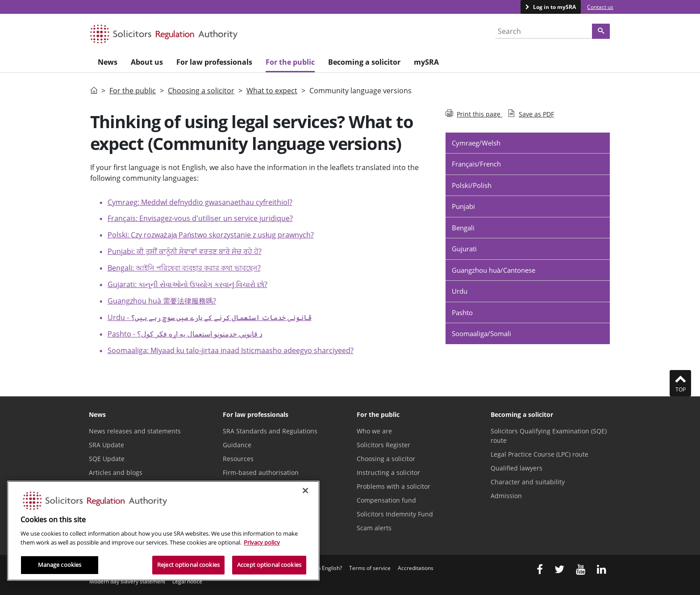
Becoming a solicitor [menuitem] (364, 62)
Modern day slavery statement (127, 581)
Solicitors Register (383, 445)
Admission (506, 496)
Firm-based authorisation (261, 472)
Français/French (476, 164)
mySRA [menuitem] (426, 62)
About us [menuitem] (147, 62)
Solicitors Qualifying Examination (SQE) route (549, 436)
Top (680, 383)
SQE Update (107, 459)
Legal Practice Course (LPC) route (540, 454)
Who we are (374, 431)
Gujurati (464, 249)
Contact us (600, 7)
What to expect (272, 91)
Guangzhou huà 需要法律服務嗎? (162, 301)
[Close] (305, 491)
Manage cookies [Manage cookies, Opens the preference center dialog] (60, 565)
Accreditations (416, 568)
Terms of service (370, 568)
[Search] (601, 31)
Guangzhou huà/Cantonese (494, 270)
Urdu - (210, 317)
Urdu (460, 291)
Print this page (474, 114)
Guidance (237, 445)
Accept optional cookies (269, 565)
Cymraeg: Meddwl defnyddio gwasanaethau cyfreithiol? (200, 202)
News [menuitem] (108, 62)
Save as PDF (531, 114)
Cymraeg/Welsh (476, 143)
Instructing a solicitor (388, 472)
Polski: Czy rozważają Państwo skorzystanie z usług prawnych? (211, 235)
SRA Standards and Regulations (270, 431)
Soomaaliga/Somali (481, 333)
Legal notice (187, 581)
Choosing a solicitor (201, 91)
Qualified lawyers (517, 468)
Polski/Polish (472, 185)
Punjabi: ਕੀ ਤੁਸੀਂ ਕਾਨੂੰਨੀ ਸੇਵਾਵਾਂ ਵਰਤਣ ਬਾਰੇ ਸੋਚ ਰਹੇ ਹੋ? (185, 251)
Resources (238, 459)
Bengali (463, 228)
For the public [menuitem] (290, 62)
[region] (163, 531)
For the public (133, 91)
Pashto (462, 312)
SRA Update (106, 445)
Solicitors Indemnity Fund (395, 514)
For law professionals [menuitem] (214, 62)
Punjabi (463, 206)
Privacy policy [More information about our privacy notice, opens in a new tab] (262, 542)
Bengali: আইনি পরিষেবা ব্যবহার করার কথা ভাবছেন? (184, 268)
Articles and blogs (116, 472)
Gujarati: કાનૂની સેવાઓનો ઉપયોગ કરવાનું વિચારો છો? (187, 284)
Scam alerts (374, 528)
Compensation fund (386, 500)
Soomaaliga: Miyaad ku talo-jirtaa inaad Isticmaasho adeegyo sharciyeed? (231, 350)
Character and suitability (528, 482)
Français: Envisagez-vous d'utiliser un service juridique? (200, 218)
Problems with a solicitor (394, 486)
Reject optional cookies (188, 565)
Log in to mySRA (554, 7)
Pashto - (185, 334)
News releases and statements (135, 431)
